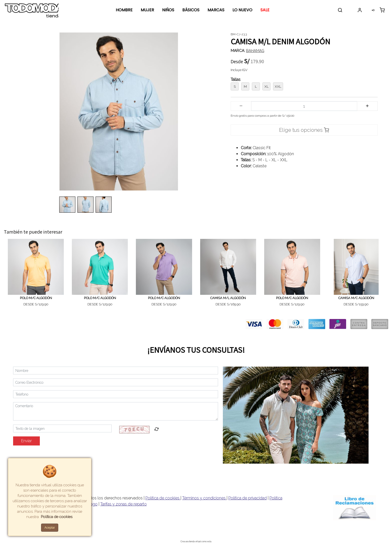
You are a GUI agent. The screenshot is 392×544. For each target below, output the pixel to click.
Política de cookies (163, 498)
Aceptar (50, 528)
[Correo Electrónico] (116, 382)
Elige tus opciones (304, 130)
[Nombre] (116, 371)
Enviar (26, 441)
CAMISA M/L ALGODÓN (228, 298)
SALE (265, 10)
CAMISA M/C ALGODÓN (356, 298)
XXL (278, 86)
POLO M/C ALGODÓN (36, 298)
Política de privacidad (248, 498)
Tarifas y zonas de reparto (124, 504)
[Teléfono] (116, 394)
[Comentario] (116, 411)
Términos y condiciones (204, 498)
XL (267, 86)
